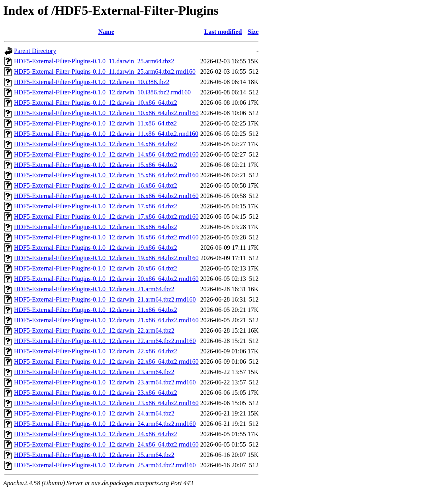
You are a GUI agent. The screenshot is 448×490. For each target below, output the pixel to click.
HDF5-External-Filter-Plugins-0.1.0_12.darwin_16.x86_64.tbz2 (96, 185)
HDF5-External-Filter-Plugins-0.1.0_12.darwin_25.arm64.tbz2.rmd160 (105, 465)
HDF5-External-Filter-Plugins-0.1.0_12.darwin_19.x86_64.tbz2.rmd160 (106, 258)
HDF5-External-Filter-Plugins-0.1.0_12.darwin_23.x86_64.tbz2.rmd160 (106, 403)
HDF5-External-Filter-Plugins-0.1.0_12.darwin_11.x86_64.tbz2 (95, 123)
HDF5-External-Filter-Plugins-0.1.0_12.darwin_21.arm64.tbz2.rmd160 (105, 299)
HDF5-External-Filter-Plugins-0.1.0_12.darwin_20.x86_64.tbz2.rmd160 (106, 279)
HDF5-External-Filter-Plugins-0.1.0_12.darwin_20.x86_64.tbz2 (96, 268)
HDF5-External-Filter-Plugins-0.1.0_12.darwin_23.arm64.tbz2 (94, 372)
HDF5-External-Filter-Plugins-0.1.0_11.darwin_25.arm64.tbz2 (94, 61)
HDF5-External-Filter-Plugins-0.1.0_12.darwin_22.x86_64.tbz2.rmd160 (106, 362)
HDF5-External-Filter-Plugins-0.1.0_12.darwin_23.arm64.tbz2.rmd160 (105, 382)
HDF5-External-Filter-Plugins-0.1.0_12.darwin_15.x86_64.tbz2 (96, 165)
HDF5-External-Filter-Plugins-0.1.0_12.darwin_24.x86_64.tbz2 (96, 434)
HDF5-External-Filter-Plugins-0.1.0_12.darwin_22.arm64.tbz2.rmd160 (105, 341)
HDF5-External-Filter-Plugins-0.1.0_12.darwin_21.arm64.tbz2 (94, 289)
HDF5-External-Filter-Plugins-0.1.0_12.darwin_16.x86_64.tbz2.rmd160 (106, 196)
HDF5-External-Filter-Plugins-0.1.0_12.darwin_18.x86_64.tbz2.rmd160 (106, 237)
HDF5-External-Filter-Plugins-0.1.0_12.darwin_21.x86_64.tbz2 (96, 310)
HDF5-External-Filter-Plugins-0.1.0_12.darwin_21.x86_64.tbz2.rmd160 (106, 320)
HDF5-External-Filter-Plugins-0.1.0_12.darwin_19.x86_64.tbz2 (96, 248)
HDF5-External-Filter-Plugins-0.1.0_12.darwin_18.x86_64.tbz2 (96, 227)
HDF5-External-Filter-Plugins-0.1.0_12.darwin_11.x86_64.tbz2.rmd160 (106, 134)
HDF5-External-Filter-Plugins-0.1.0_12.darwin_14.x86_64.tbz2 (96, 144)
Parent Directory (35, 51)
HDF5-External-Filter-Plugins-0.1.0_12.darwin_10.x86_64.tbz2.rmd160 (106, 113)
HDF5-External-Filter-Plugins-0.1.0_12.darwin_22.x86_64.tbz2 (96, 351)
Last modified (223, 32)
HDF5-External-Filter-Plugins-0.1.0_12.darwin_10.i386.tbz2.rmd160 (102, 92)
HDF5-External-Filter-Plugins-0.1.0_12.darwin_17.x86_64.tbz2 (96, 206)
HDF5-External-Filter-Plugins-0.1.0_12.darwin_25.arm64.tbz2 (94, 455)
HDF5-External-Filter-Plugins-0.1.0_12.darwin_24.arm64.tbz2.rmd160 (105, 424)
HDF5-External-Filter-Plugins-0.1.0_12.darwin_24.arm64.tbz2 (94, 413)
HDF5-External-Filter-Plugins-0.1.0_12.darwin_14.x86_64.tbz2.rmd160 (106, 154)
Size (253, 32)
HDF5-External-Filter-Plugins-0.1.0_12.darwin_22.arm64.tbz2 (94, 330)
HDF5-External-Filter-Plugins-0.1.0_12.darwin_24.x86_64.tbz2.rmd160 (106, 444)
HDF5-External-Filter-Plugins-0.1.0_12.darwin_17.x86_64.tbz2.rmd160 (106, 217)
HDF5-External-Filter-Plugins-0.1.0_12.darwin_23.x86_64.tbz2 (96, 393)
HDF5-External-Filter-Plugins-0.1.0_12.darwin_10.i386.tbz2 (92, 82)
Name (106, 32)
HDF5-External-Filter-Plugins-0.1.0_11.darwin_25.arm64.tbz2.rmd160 (105, 72)
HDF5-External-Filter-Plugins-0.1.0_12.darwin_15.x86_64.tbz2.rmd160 (106, 175)
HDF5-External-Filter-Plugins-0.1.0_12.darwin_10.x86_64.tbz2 (96, 103)
